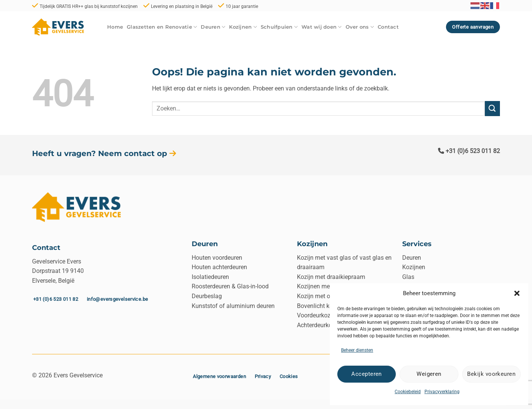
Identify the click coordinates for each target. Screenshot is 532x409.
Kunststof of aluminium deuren (233, 306)
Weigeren (429, 374)
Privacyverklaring (442, 392)
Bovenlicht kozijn (320, 306)
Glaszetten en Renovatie (162, 27)
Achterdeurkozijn (319, 325)
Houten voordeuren (217, 258)
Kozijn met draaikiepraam (331, 277)
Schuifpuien (279, 27)
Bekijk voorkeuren (491, 374)
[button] (517, 293)
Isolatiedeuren (210, 277)
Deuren (213, 27)
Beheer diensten (357, 350)
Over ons (360, 27)
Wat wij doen (322, 27)
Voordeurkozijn (317, 315)
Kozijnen (243, 27)
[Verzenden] (492, 108)
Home (115, 27)
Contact (388, 27)
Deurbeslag (207, 296)
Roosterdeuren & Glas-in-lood (230, 286)
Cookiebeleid (408, 392)
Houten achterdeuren (219, 267)
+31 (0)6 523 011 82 (469, 151)
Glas (408, 277)
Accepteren (367, 374)
